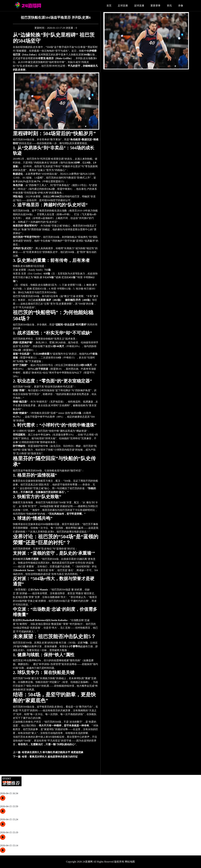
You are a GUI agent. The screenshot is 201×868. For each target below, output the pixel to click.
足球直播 (123, 6)
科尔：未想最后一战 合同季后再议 (19, 829)
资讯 (169, 6)
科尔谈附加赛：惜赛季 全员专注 (18, 803)
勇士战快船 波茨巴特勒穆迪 (15, 816)
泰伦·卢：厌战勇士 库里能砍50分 (18, 842)
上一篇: (48, 752)
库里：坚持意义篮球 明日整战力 (18, 790)
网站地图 (130, 862)
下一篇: (45, 757)
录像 (181, 6)
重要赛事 (155, 6)
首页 (109, 6)
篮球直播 (139, 6)
